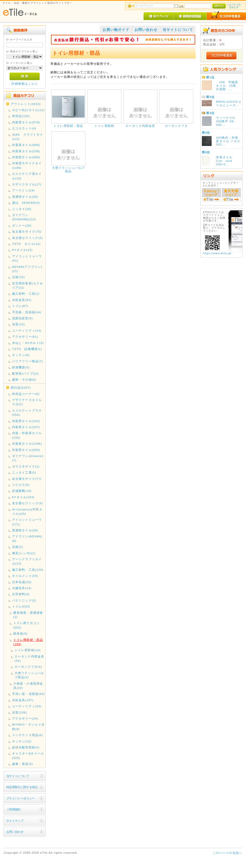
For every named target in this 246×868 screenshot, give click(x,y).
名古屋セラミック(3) (27, 503)
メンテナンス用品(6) (27, 735)
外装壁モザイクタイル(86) (27, 165)
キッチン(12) (22, 741)
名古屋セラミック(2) (27, 238)
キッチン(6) (21, 355)
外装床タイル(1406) (27, 444)
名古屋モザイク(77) (27, 479)
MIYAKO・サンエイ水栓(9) (28, 727)
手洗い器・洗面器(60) (28, 694)
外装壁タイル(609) (26, 157)
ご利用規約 (13, 809)
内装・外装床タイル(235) (27, 435)
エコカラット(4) (24, 128)
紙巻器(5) (20, 633)
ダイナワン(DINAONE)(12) (24, 217)
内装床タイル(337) (26, 427)
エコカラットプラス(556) (27, 413)
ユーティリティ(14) (27, 330)
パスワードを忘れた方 (234, 6)
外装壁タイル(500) (26, 450)
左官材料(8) (21, 594)
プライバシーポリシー (21, 798)
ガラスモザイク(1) (26, 466)
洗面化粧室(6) (22, 318)
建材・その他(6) (24, 379)
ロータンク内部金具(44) (29, 658)
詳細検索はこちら (24, 84)
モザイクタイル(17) (27, 184)
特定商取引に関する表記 (22, 787)
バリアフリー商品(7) (27, 361)
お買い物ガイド (116, 30)
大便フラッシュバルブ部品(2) (29, 675)
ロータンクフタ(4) (28, 667)
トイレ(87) (20, 306)
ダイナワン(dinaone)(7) (28, 458)
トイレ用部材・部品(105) (28, 642)
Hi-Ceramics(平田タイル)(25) (27, 512)
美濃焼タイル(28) (25, 530)
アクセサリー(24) (25, 718)
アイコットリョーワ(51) (27, 258)
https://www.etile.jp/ (217, 253)
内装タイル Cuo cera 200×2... (226, 161)
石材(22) (19, 277)
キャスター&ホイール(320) (28, 755)
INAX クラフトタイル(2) (28, 137)
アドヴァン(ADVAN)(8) (27, 538)
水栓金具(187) (23, 700)
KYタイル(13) (22, 250)
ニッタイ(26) (22, 209)
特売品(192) (21, 116)
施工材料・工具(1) (26, 294)
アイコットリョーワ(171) (27, 522)
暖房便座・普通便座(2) (28, 615)
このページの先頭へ (227, 853)
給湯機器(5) (21, 367)
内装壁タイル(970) (26, 122)
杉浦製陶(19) (22, 491)
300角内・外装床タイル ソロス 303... (228, 141)
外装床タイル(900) (26, 145)
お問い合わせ (15, 832)
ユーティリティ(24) (27, 706)
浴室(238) (19, 712)
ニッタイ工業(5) (24, 472)
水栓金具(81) (22, 300)
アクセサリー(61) (25, 337)
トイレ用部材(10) (28, 650)
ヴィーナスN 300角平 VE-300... (227, 121)
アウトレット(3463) (26, 104)
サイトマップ (15, 821)
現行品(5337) (21, 388)
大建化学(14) (22, 588)
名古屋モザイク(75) (27, 232)
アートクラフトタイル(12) (27, 561)
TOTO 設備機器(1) (27, 349)
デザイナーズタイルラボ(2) (27, 402)
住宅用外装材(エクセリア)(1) (27, 285)
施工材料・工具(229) (28, 570)
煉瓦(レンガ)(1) (24, 553)
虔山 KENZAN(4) (26, 203)
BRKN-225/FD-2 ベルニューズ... (228, 103)
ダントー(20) (22, 225)
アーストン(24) (23, 190)
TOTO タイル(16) (26, 244)
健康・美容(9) (22, 764)
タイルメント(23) (25, 576)
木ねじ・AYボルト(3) (28, 343)
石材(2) (18, 547)
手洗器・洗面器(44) (27, 312)
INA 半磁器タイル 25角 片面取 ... (228, 86)
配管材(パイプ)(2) (25, 373)
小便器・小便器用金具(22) (28, 686)
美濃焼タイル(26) (25, 197)
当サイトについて (18, 776)
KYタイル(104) (23, 497)
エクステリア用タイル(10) (27, 176)
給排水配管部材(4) (26, 747)
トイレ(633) (21, 606)
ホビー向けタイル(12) (28, 110)
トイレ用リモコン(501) (26, 625)
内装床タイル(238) (26, 151)
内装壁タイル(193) (26, 421)
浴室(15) (19, 324)
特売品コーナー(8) (26, 394)
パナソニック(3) (24, 600)
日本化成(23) (22, 582)
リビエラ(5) (21, 485)
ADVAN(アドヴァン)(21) (27, 269)
